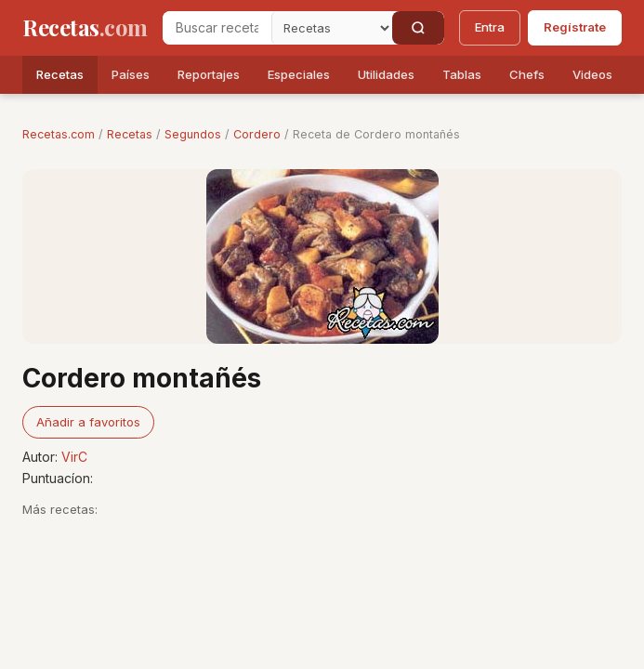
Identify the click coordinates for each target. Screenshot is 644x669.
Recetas (60, 74)
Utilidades (386, 74)
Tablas (462, 74)
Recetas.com (59, 134)
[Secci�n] (332, 28)
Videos (592, 74)
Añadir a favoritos (88, 422)
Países (131, 74)
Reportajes (209, 74)
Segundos (193, 134)
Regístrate (575, 27)
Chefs (527, 74)
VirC (74, 457)
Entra (490, 27)
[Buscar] (418, 28)
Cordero (257, 134)
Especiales (299, 74)
